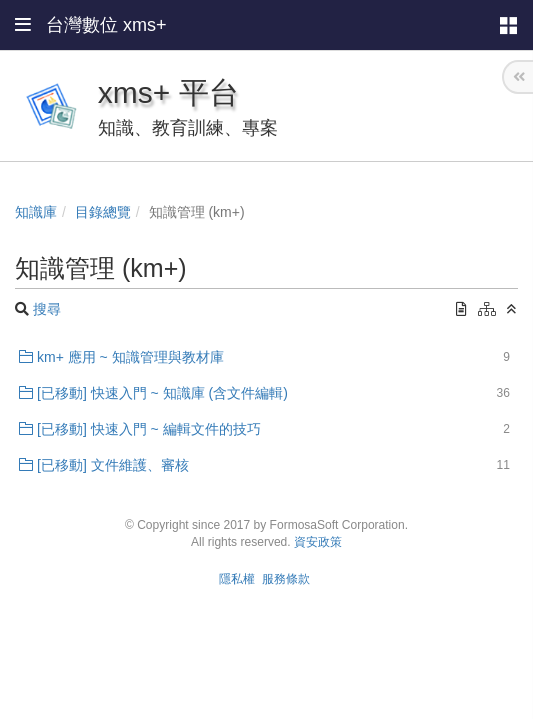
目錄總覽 (103, 212)
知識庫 (36, 212)
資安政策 (318, 542)
